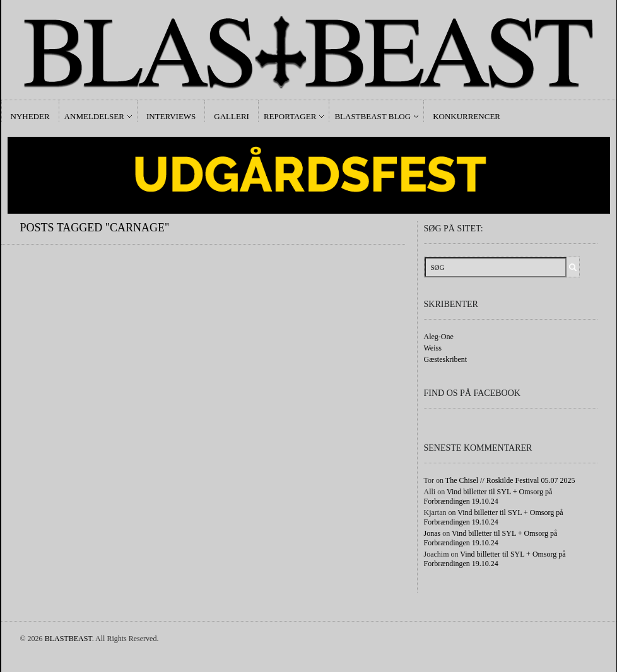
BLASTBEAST (68, 639)
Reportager (290, 116)
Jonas (432, 533)
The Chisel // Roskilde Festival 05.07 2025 (510, 480)
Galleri (232, 116)
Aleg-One (439, 337)
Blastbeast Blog (373, 116)
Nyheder (30, 116)
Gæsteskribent (446, 359)
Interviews (171, 116)
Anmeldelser (94, 116)
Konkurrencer (467, 116)
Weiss (433, 348)
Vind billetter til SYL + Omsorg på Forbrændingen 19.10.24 (488, 496)
